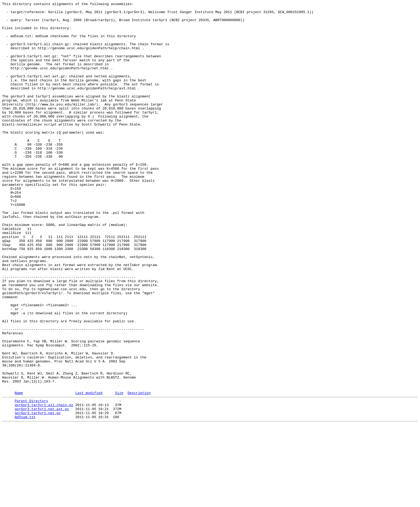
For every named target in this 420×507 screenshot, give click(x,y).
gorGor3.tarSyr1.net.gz (38, 494)
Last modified (89, 471)
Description (139, 471)
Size (119, 471)
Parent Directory (31, 479)
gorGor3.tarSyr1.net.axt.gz (42, 489)
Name (19, 471)
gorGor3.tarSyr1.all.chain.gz (44, 484)
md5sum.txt (25, 499)
